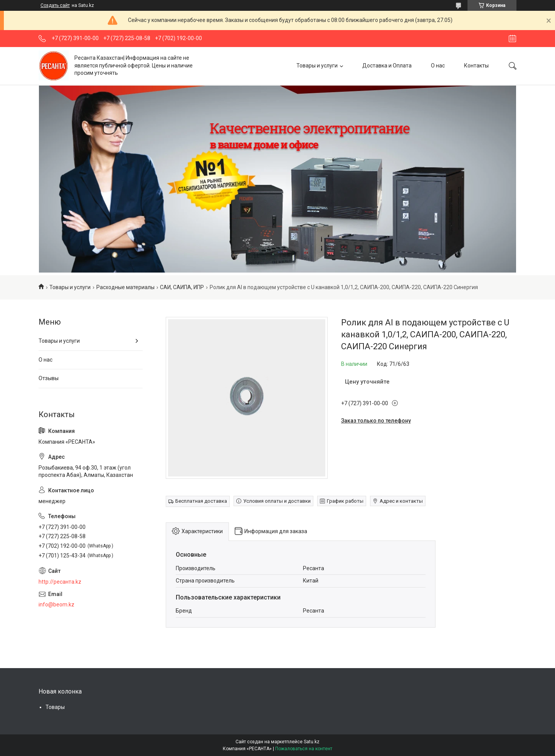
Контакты (476, 66)
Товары (55, 707)
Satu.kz (312, 742)
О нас (438, 66)
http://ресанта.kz (60, 582)
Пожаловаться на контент (304, 749)
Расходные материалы (125, 287)
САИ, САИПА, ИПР (182, 287)
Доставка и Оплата (387, 66)
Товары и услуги (317, 66)
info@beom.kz (56, 604)
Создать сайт (55, 5)
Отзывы (49, 378)
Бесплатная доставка (201, 501)
